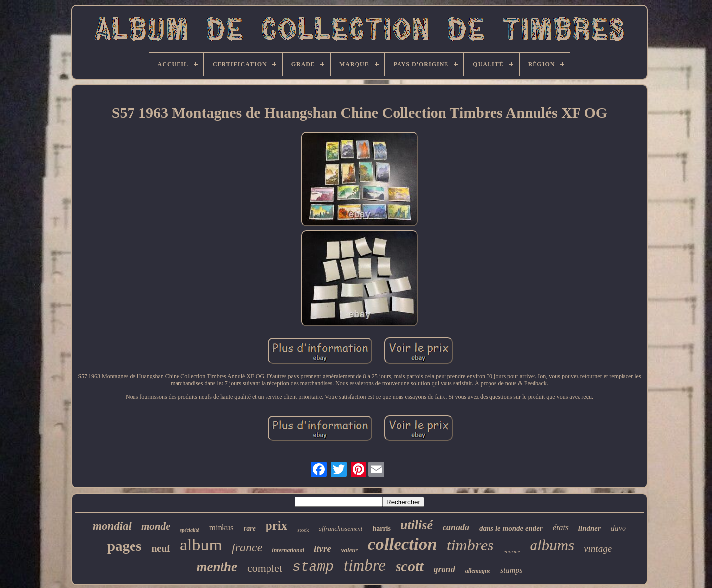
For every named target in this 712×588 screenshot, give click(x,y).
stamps (511, 570)
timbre (365, 565)
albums (552, 545)
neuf (161, 548)
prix (276, 525)
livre (323, 549)
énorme (512, 551)
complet (265, 568)
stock (303, 530)
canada (456, 527)
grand (445, 569)
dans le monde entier (511, 528)
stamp (313, 567)
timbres (470, 545)
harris (381, 528)
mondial (112, 526)
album (201, 545)
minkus (222, 527)
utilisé (417, 525)
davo (618, 528)
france (247, 547)
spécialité (189, 530)
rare (250, 528)
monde (156, 526)
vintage (598, 549)
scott (410, 566)
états (561, 527)
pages (124, 546)
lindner (590, 528)
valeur (350, 550)
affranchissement (341, 528)
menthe (217, 567)
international (288, 550)
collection (402, 544)
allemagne (478, 571)
